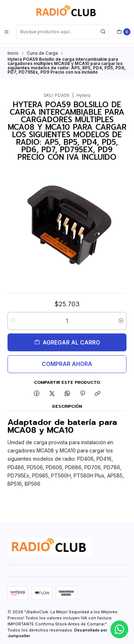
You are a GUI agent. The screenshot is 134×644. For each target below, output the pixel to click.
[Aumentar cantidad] (121, 318)
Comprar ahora (67, 361)
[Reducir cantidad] (13, 318)
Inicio (13, 51)
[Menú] (6, 32)
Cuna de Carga (42, 51)
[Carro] (124, 32)
